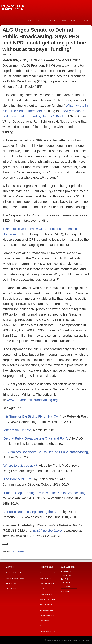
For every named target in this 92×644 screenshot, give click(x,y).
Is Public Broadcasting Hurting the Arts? (32, 512)
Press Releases (18, 552)
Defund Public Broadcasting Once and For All (36, 438)
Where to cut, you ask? (20, 466)
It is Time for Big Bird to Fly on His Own (32, 416)
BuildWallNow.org (67, 575)
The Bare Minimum (17, 479)
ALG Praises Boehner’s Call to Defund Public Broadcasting (45, 452)
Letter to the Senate (17, 430)
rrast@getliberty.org (47, 531)
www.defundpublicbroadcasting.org (32, 400)
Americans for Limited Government (18, 7)
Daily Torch (65, 579)
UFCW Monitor (66, 587)
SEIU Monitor (65, 583)
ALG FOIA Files (66, 571)
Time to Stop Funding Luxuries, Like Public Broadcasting (45, 493)
